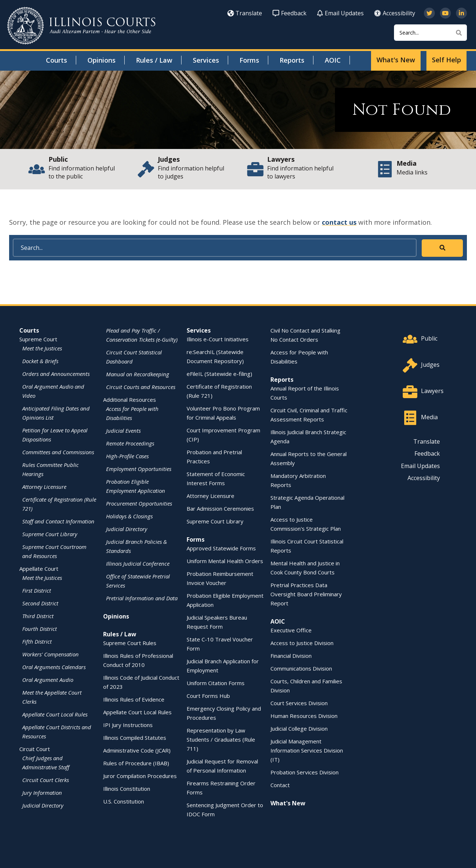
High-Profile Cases (127, 456)
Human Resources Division (304, 716)
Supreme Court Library (50, 534)
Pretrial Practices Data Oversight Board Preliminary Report (306, 594)
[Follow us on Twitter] (429, 13)
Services (206, 60)
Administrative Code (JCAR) (137, 750)
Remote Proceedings (130, 443)
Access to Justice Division (302, 643)
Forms (249, 60)
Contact (280, 785)
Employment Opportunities (139, 469)
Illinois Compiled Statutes (135, 738)
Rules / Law (154, 60)
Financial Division (291, 656)
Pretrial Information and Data (142, 598)
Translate (245, 13)
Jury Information (42, 793)
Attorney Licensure (44, 487)
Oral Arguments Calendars (54, 667)
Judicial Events (123, 431)
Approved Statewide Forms (221, 548)
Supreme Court (38, 339)
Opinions (102, 60)
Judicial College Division (299, 728)
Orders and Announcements (56, 374)
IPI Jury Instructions (128, 725)
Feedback (290, 13)
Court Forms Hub (208, 696)
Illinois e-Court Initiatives (218, 339)
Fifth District (37, 641)
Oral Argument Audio (48, 680)
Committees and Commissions (58, 452)
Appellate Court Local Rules (55, 714)
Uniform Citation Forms (216, 683)
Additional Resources (130, 400)
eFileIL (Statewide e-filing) (219, 374)
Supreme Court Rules (130, 643)
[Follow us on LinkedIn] (461, 13)
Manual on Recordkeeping (138, 374)
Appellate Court (39, 569)
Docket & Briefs (40, 361)
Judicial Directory (43, 805)
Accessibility (395, 13)
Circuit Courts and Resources (141, 387)
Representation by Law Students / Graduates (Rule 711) (221, 739)
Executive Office (291, 630)
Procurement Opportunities (139, 503)
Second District (40, 603)
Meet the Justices (42, 348)
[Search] (430, 33)
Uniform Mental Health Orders (225, 561)
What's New (396, 60)
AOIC (333, 60)
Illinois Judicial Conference (138, 563)
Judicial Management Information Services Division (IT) (307, 750)
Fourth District (40, 629)
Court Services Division (299, 703)
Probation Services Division (305, 772)
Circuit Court (35, 749)
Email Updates (340, 13)
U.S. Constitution (124, 801)
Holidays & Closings (129, 516)
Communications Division (301, 668)
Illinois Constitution (127, 789)
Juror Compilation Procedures (140, 776)
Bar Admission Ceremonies (220, 508)
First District (37, 590)
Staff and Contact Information (58, 521)
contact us (339, 222)
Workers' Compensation (50, 654)
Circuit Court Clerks (46, 780)
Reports (292, 60)
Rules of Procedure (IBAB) (136, 763)
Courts (56, 60)
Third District (38, 616)
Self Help (446, 60)
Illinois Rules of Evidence (134, 699)
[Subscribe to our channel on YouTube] (445, 13)
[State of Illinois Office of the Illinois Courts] (81, 26)
